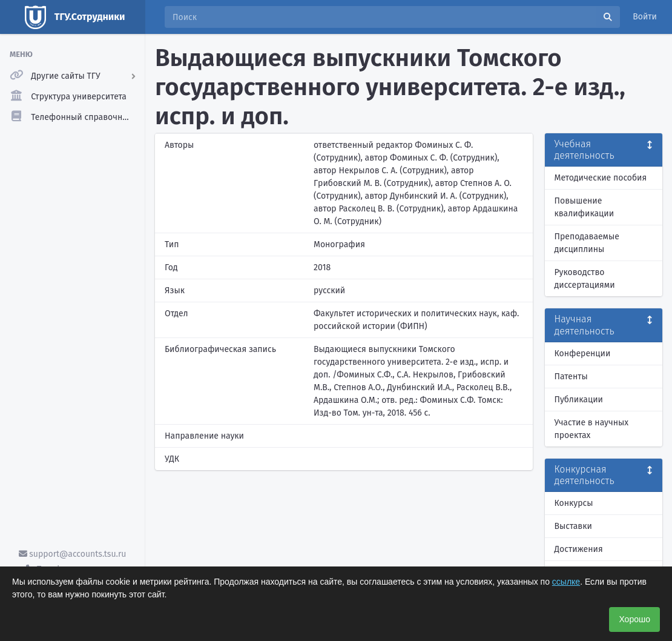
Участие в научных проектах (592, 429)
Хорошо (634, 619)
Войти (645, 17)
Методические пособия (601, 178)
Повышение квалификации (585, 207)
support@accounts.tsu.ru (73, 554)
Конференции (583, 354)
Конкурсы (574, 503)
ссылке (566, 582)
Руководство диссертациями (585, 279)
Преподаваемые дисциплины (587, 243)
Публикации (579, 400)
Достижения (579, 549)
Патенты (571, 377)
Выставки (573, 526)
